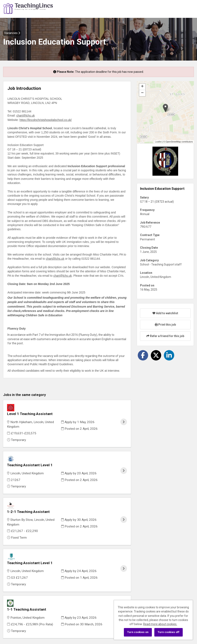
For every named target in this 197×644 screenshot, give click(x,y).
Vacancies (12, 33)
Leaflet (158, 142)
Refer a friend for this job (165, 336)
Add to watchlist (165, 313)
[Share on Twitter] (156, 355)
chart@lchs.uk (26, 116)
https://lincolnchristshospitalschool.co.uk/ (46, 120)
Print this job (165, 325)
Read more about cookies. (160, 624)
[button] (165, 108)
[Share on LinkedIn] (169, 355)
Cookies (8, 625)
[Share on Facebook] (143, 355)
